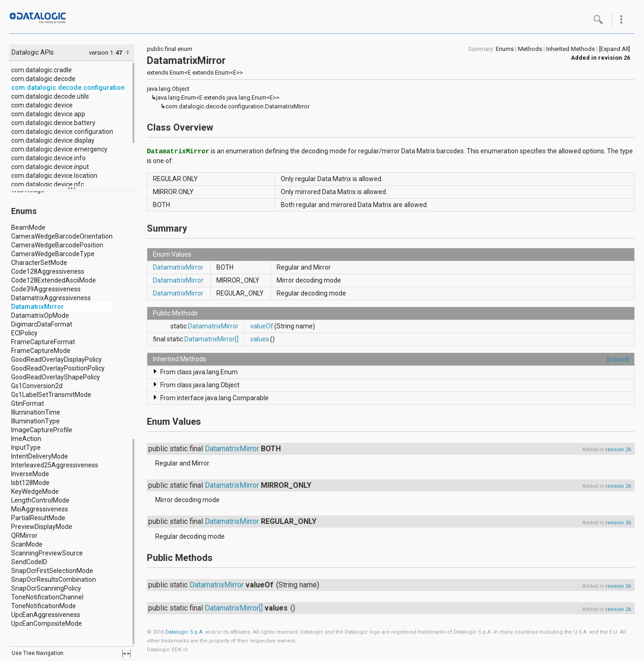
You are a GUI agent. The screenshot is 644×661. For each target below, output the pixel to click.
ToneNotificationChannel (47, 597)
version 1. (102, 53)
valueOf (262, 326)
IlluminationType (35, 421)
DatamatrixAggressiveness (51, 298)
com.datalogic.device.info (48, 158)
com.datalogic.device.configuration (62, 132)
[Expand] (618, 359)
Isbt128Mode (30, 483)
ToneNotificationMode (44, 606)
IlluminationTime (36, 412)
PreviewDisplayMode (42, 527)
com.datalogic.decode (43, 79)
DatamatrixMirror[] (212, 339)
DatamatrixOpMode (40, 315)
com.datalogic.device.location (54, 176)
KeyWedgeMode (35, 491)
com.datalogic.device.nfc (47, 184)
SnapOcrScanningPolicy (46, 588)
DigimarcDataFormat (42, 324)
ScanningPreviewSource (47, 553)
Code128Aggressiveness (48, 271)
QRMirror (24, 535)
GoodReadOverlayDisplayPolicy (57, 359)
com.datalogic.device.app (48, 114)
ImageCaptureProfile (42, 430)
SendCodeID (29, 562)
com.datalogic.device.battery (53, 123)
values (260, 339)
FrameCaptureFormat (43, 342)
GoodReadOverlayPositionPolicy (58, 368)
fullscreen (126, 654)
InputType (26, 447)
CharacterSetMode (39, 263)
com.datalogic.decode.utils (50, 96)
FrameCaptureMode (41, 351)
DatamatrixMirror (38, 307)
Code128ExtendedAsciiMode (54, 280)
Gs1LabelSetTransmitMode (51, 395)
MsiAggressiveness (40, 509)
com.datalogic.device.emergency (59, 149)
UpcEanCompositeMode (47, 623)
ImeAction (26, 439)
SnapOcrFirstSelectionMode (52, 571)
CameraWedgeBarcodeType (53, 254)
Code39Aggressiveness (46, 289)
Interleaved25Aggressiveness (55, 465)
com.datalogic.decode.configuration (68, 88)
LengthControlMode (40, 500)
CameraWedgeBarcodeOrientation (62, 236)
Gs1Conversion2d (37, 386)
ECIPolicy (24, 333)
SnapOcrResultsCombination (54, 579)
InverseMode (30, 474)
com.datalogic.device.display (53, 140)
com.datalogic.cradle (41, 70)
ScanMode (27, 544)
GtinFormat (28, 403)
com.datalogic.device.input (50, 167)
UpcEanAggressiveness (46, 615)
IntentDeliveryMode (40, 456)
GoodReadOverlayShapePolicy (56, 377)
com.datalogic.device (42, 105)
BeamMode (28, 227)
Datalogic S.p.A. (185, 632)
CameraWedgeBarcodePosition (57, 245)
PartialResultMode (38, 518)
